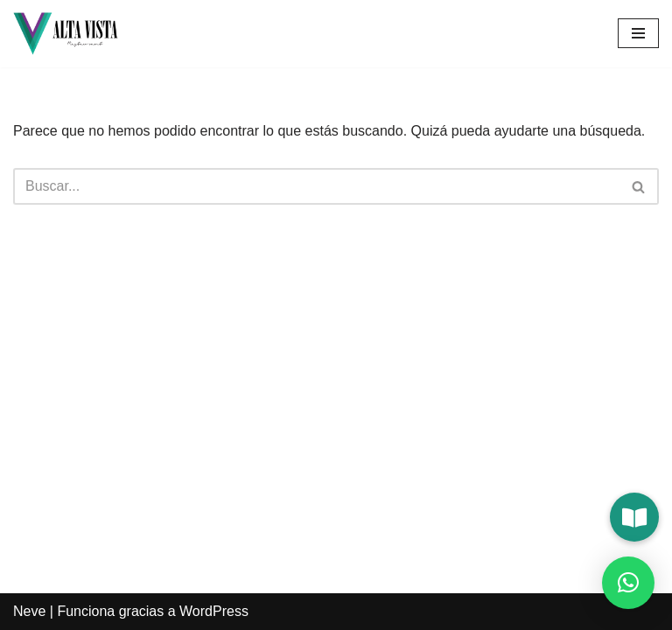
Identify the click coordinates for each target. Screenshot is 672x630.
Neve (29, 611)
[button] (634, 517)
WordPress (214, 611)
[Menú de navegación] (638, 33)
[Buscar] (316, 186)
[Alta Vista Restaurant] (66, 34)
